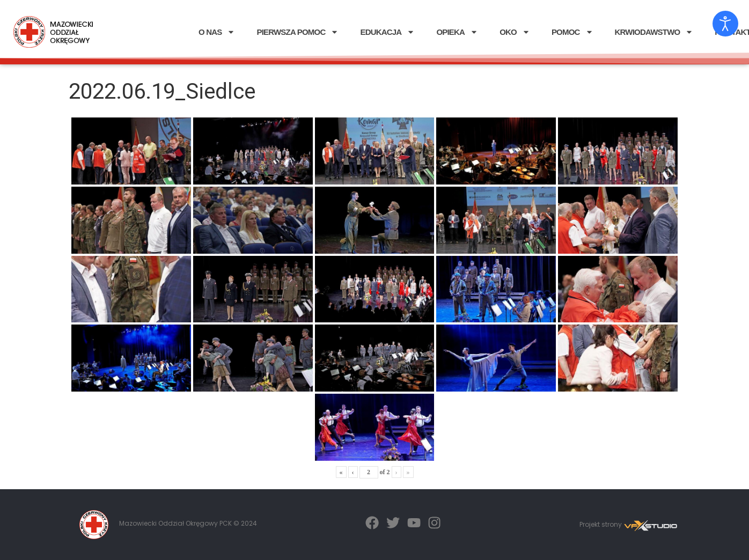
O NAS (217, 32)
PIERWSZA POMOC (298, 32)
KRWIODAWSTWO (654, 32)
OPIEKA (457, 32)
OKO (515, 32)
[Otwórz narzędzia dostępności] (725, 24)
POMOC (572, 32)
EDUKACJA (387, 32)
